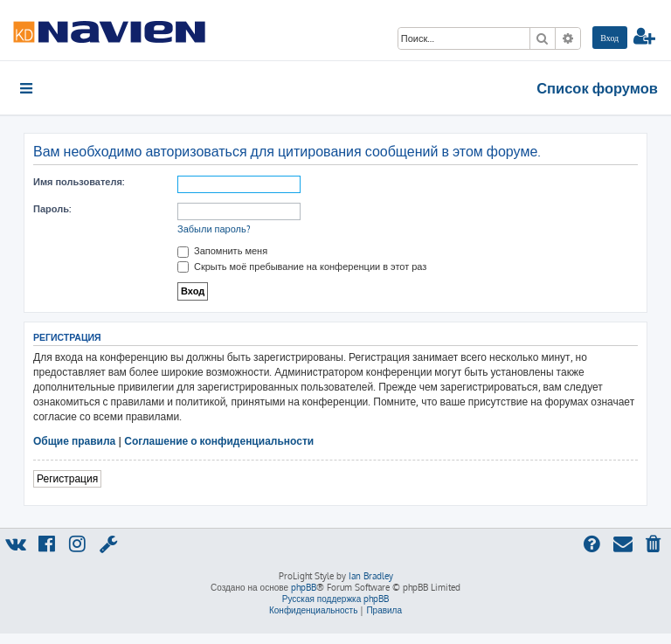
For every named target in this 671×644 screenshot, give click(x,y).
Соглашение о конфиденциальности (219, 441)
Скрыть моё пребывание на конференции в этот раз (302, 267)
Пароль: (52, 209)
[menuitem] (610, 38)
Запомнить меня (222, 251)
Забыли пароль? (214, 229)
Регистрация (67, 478)
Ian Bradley (371, 576)
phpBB (304, 587)
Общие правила (74, 441)
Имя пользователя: (79, 182)
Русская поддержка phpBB (336, 599)
